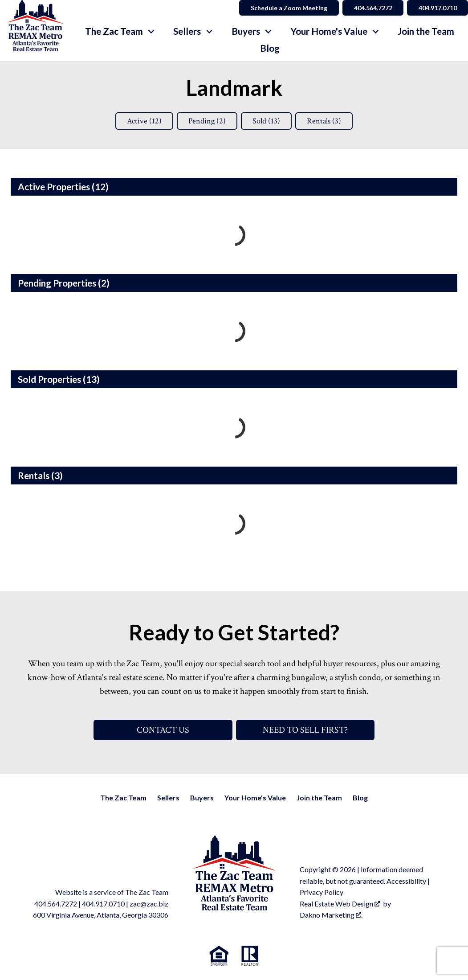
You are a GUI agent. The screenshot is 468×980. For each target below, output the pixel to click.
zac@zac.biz (149, 904)
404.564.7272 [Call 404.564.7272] (372, 8)
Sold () (266, 121)
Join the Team (426, 31)
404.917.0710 (103, 904)
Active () (144, 121)
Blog (270, 48)
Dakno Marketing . (331, 915)
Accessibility (406, 881)
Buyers (202, 798)
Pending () (207, 121)
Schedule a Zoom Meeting (288, 8)
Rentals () (324, 121)
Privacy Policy (321, 892)
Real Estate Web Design (340, 904)
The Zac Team (123, 798)
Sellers (168, 798)
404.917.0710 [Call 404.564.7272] (437, 8)
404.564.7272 (56, 904)
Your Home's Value (255, 798)
